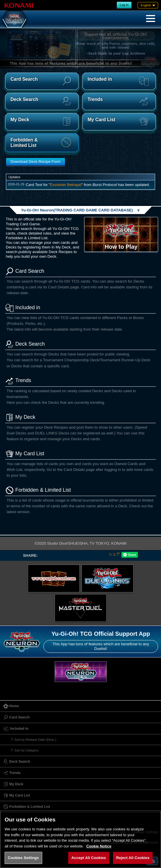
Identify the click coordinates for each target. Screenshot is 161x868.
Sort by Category (26, 750)
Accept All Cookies (89, 858)
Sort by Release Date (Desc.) (35, 740)
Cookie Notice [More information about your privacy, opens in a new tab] (99, 846)
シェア (114, 554)
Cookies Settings (23, 858)
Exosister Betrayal (66, 185)
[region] (80, 839)
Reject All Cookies (133, 858)
